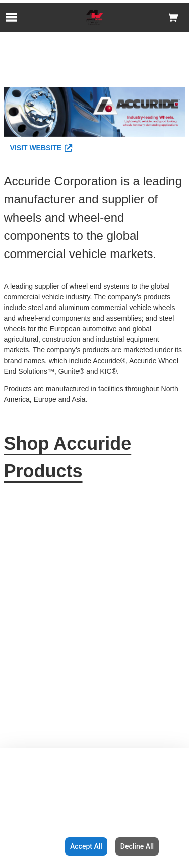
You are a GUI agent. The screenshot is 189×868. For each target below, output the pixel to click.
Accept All (86, 846)
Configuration (30, 846)
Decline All (137, 846)
